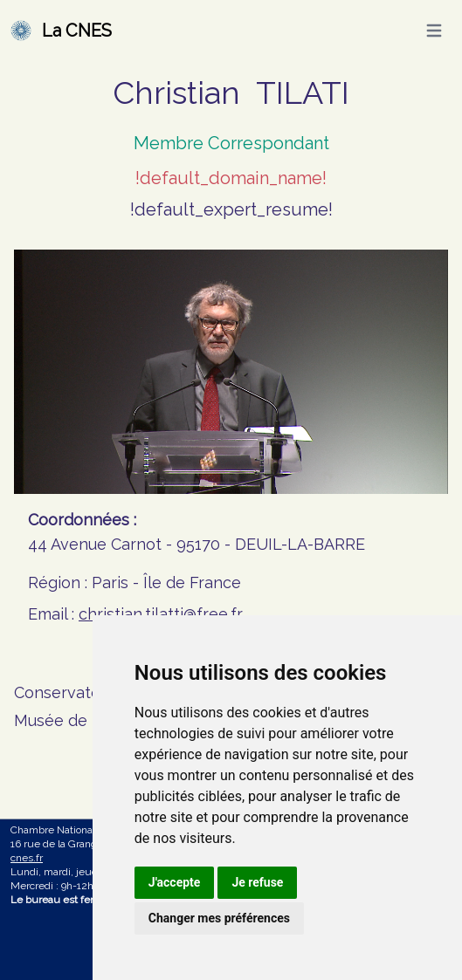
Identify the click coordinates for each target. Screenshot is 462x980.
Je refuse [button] (257, 882)
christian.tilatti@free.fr (161, 614)
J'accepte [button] (175, 882)
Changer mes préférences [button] (219, 918)
